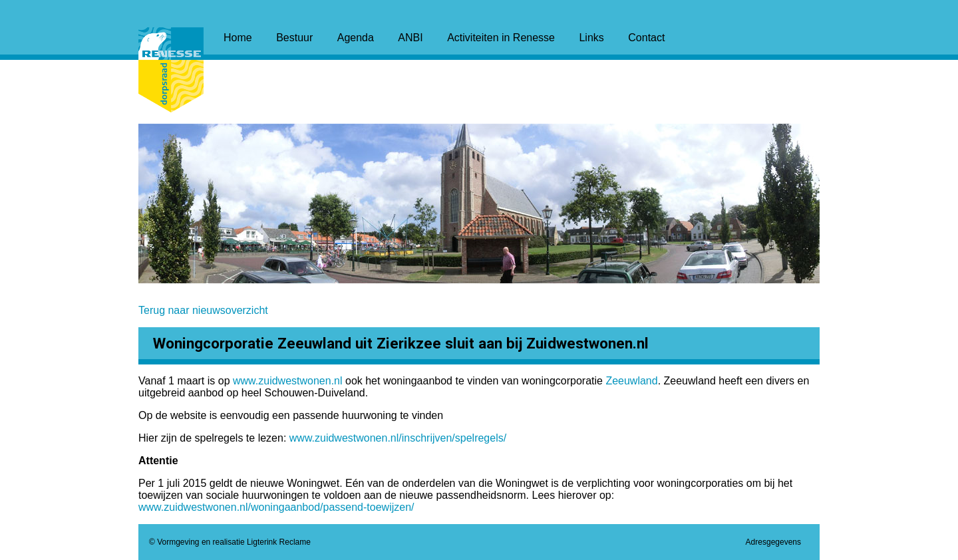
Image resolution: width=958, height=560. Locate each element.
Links (591, 38)
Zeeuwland (631, 381)
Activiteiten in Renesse (501, 38)
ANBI (410, 38)
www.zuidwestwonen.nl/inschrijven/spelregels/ (398, 438)
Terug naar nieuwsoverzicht (203, 310)
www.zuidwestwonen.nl (288, 381)
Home (238, 38)
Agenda (356, 38)
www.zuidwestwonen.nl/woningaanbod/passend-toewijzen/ (276, 507)
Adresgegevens (773, 542)
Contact (646, 38)
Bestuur (294, 38)
